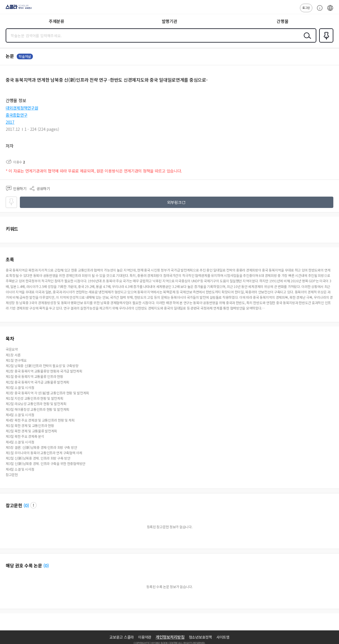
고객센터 (318, 11)
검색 (306, 40)
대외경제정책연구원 (22, 108)
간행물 (282, 21)
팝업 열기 (33, 505)
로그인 (306, 8)
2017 (10, 122)
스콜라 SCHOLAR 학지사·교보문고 (17, 9)
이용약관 (145, 637)
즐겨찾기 (325, 42)
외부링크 (174, 202)
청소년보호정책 (200, 637)
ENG (330, 11)
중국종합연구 (16, 115)
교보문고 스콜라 (122, 637)
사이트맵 (223, 637)
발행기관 (170, 21)
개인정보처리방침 (170, 637)
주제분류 (57, 21)
